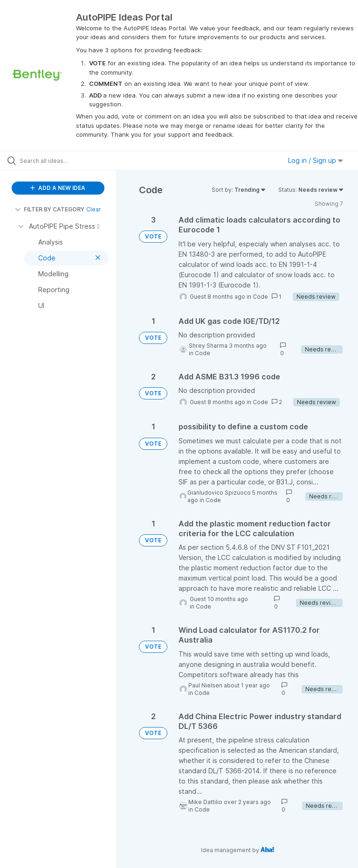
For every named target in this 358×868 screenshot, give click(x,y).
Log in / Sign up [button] (316, 160)
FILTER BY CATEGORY (50, 209)
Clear (94, 209)
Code (260, 297)
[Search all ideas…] (63, 161)
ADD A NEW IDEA (58, 188)
